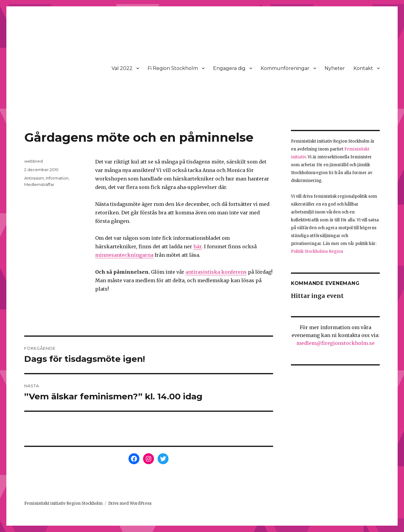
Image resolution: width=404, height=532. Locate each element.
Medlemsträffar (39, 184)
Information (57, 178)
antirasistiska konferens (216, 272)
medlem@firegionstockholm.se (336, 343)
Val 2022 (122, 68)
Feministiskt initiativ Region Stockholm (63, 503)
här (197, 246)
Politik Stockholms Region (317, 251)
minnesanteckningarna (124, 255)
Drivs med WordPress (130, 503)
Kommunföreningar (285, 68)
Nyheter (335, 68)
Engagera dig (229, 68)
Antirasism (34, 178)
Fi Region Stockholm (173, 68)
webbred (33, 161)
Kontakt (363, 68)
